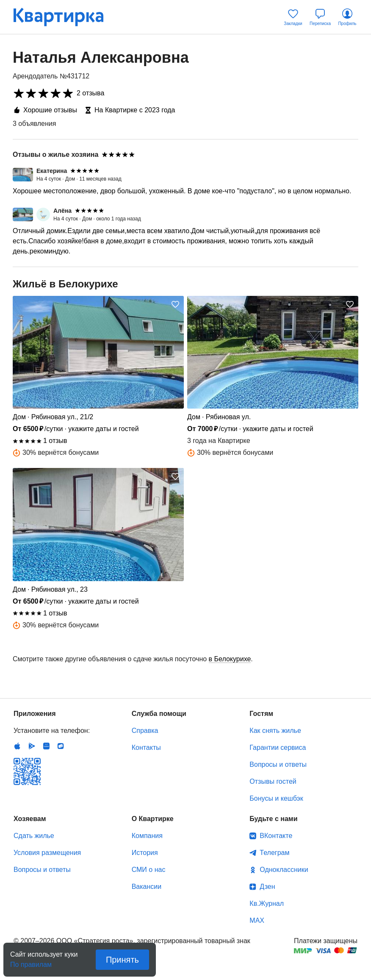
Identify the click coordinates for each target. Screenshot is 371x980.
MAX (257, 920)
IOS (17, 746)
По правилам (31, 962)
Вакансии (147, 887)
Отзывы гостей (273, 781)
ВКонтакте (276, 836)
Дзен (267, 887)
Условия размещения (47, 853)
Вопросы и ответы (278, 764)
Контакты (146, 748)
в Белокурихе (230, 659)
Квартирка (64, 17)
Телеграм (274, 853)
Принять (122, 960)
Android (32, 746)
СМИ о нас (149, 870)
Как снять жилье (275, 731)
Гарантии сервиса (278, 748)
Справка (145, 731)
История (145, 853)
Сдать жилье (34, 836)
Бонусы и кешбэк (276, 798)
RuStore (61, 746)
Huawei (46, 746)
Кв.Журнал (267, 903)
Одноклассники (284, 870)
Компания (147, 836)
